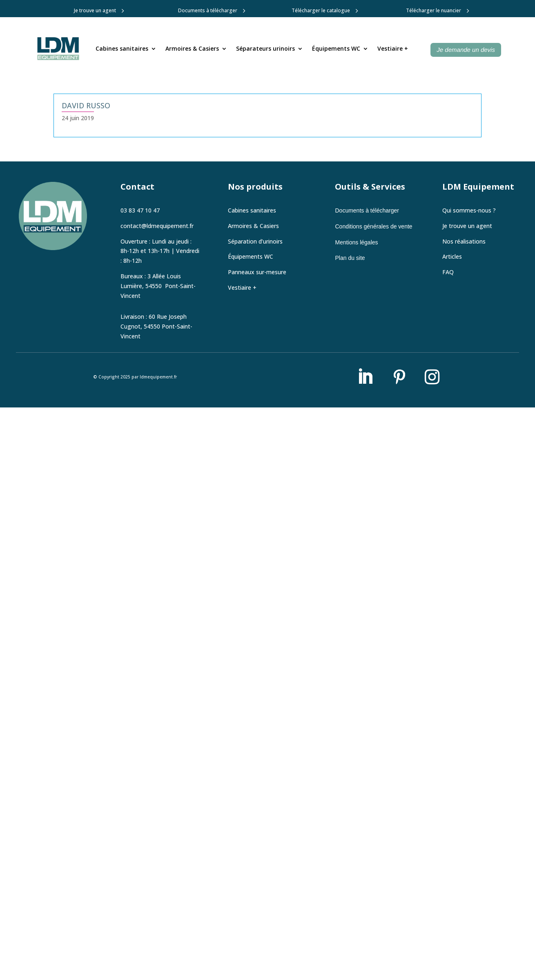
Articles (452, 258)
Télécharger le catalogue (321, 10)
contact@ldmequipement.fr (157, 227)
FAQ (448, 274)
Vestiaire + (393, 48)
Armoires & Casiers (192, 48)
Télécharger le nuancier (434, 10)
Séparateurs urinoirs (265, 48)
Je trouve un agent (95, 10)
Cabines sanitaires (122, 48)
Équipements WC (336, 48)
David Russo (86, 105)
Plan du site (350, 260)
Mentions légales (356, 244)
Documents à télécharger (208, 10)
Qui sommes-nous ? (469, 212)
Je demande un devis (466, 50)
